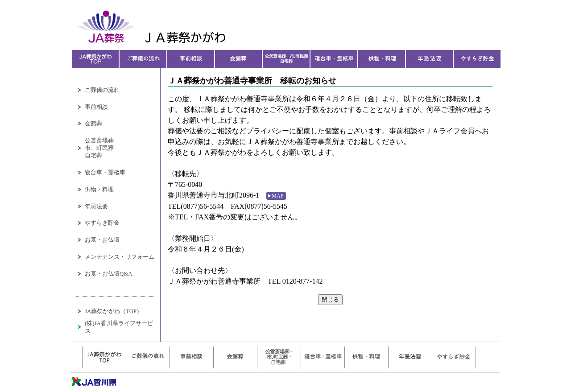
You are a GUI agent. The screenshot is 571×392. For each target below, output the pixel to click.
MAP (277, 196)
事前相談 (96, 107)
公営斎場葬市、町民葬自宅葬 (99, 148)
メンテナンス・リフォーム (120, 257)
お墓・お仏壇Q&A (108, 274)
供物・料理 (99, 190)
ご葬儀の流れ (102, 90)
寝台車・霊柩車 (105, 173)
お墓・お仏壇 (102, 240)
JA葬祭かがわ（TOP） (114, 311)
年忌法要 (96, 206)
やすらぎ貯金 (102, 223)
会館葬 (93, 124)
